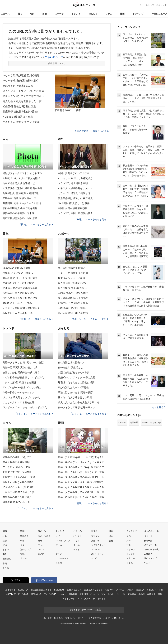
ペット (77, 550)
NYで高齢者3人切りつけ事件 (74, 203)
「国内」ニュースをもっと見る (36, 224)
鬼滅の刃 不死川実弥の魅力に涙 (20, 367)
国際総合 (7, 559)
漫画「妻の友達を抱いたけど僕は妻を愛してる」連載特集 (83, 457)
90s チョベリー (98, 554)
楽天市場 (134, 423)
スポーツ (59, 14)
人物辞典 (148, 554)
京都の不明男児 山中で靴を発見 (20, 208)
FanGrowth (59, 590)
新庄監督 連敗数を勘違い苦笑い (21, 112)
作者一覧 (148, 541)
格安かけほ (36, 594)
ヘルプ (147, 563)
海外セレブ (26, 550)
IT (57, 550)
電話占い (140, 590)
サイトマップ (150, 558)
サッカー (42, 545)
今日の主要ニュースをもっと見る (93, 131)
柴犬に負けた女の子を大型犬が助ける (79, 402)
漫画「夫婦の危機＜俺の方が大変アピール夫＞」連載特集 (83, 477)
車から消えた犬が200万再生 (73, 387)
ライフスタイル (98, 545)
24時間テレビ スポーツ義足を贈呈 (21, 178)
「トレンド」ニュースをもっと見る (34, 414)
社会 (5, 536)
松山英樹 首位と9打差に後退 (19, 106)
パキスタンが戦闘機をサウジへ (75, 188)
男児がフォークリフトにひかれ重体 (23, 91)
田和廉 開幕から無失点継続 (73, 293)
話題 (111, 541)
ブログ (130, 590)
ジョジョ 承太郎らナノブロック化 (21, 397)
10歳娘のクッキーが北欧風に (19, 487)
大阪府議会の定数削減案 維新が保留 (22, 188)
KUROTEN (23, 590)
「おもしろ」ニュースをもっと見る (89, 414)
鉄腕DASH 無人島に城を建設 (19, 293)
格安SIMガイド (13, 594)
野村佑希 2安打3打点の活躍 (73, 313)
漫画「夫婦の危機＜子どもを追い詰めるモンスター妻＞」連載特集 (83, 467)
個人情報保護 (95, 618)
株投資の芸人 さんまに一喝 (18, 313)
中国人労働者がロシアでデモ (74, 173)
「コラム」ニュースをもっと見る (35, 508)
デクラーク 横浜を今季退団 (73, 273)
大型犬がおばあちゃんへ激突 (74, 372)
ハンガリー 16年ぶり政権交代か (75, 178)
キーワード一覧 (151, 550)
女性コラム (96, 541)
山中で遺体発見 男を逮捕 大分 (19, 183)
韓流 (22, 554)
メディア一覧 (150, 545)
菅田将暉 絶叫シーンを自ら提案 (20, 278)
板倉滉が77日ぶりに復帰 (71, 278)
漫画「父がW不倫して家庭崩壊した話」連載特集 (83, 492)
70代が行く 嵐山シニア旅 (16, 467)
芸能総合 (24, 536)
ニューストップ (147, 5)
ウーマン (101, 594)
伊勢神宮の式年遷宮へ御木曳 (18, 213)
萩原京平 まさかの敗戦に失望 (19, 477)
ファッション (62, 558)
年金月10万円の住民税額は (17, 462)
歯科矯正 (151, 594)
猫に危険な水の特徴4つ (71, 362)
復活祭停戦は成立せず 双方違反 (75, 198)
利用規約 (58, 618)
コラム (109, 14)
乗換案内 (132, 594)
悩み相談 (73, 594)
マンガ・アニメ (63, 541)
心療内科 (109, 590)
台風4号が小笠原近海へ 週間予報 (21, 193)
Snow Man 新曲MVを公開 (17, 268)
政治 (5, 545)
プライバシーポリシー (76, 618)
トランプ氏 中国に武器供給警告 (75, 213)
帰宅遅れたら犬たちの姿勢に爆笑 (76, 382)
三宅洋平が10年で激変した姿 (19, 492)
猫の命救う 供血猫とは (70, 367)
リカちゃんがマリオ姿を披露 (18, 402)
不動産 (142, 594)
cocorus (63, 594)
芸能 (45, 14)
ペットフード (69, 599)
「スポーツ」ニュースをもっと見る (89, 319)
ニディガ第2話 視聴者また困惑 (19, 382)
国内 (20, 14)
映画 (22, 541)
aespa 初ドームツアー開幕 (17, 303)
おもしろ (93, 14)
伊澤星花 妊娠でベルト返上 (18, 502)
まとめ (6, 550)
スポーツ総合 (44, 536)
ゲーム (59, 545)
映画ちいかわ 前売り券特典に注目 (21, 372)
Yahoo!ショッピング (152, 423)
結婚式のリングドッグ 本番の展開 (77, 377)
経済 (5, 541)
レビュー (60, 536)
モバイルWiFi (50, 594)
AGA (80, 599)
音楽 (22, 545)
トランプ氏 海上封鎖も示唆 (73, 183)
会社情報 (48, 618)
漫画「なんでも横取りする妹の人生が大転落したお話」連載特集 (83, 487)
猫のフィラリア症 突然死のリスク (77, 407)
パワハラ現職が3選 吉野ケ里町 (21, 81)
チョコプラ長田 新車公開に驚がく (21, 308)
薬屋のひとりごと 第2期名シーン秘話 (23, 362)
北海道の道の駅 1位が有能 (17, 472)
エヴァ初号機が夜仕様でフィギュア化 (23, 377)
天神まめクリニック (93, 590)
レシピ (111, 594)
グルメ (59, 554)
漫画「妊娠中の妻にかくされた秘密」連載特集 (83, 497)
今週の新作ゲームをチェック (18, 392)
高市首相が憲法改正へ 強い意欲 (20, 218)
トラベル (95, 550)
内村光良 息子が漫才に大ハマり (20, 298)
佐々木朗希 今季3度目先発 (72, 288)
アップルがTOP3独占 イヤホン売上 (22, 387)
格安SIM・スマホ (155, 590)
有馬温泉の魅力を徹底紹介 (17, 497)
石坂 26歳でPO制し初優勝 (72, 308)
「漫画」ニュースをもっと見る (91, 503)
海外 (32, 14)
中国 (5, 564)
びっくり (78, 536)
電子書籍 (101, 599)
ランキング (138, 14)
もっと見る (159, 407)
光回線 (25, 594)
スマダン (95, 536)
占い (93, 594)
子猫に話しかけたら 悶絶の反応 (75, 392)
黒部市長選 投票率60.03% (18, 86)
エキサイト (161, 5)
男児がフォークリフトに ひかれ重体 (22, 173)
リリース (148, 536)
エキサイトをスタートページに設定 (84, 610)
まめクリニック (74, 590)
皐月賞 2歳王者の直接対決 (72, 283)
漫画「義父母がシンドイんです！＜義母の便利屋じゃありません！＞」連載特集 (83, 462)
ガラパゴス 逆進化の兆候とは (74, 193)
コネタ (77, 541)
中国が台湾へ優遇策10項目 (73, 208)
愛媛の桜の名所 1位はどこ (17, 457)
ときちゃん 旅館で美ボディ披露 (21, 122)
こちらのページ (54, 57)
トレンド (76, 14)
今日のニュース (159, 14)
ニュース (5, 14)
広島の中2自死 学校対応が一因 (19, 198)
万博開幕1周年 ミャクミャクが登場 (22, 203)
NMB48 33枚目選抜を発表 (18, 117)
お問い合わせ (118, 618)
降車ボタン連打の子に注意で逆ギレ (23, 96)
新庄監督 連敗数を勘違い (72, 268)
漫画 (122, 14)
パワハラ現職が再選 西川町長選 (21, 75)
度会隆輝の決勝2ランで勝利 (73, 298)
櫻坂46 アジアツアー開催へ (18, 273)
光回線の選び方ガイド (41, 590)
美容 (160, 594)
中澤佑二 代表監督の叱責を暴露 (20, 288)
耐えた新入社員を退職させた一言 (22, 101)
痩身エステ (89, 599)
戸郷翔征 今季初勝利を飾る (73, 303)
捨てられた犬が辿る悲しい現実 (75, 397)
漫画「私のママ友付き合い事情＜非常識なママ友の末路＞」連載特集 (83, 482)
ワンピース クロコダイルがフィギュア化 (25, 407)
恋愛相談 (84, 594)
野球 (40, 541)
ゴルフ (41, 550)
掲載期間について (57, 63)
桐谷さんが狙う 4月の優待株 (18, 482)
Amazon (122, 423)
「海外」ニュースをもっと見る (91, 219)
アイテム (120, 590)
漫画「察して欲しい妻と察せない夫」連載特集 (83, 472)
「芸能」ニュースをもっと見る (36, 319)
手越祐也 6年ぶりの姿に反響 (18, 283)
